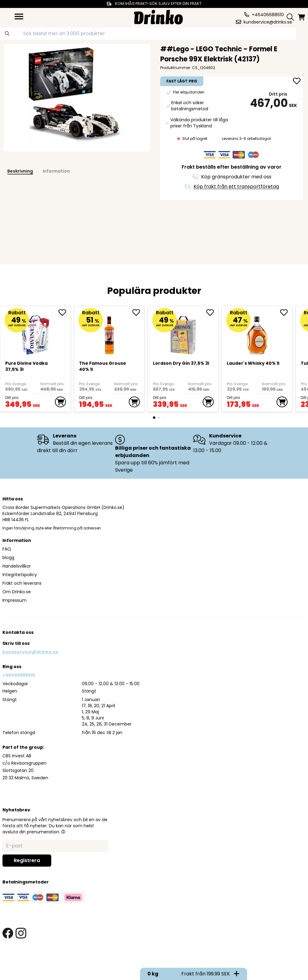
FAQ (7, 549)
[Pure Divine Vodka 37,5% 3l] (36, 333)
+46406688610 (19, 675)
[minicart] (302, 17)
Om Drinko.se (17, 592)
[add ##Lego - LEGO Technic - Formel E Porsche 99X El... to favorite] (297, 82)
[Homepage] (158, 16)
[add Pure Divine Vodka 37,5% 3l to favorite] (64, 313)
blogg (8, 558)
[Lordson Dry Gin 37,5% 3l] (183, 333)
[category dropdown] (19, 16)
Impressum (14, 600)
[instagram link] (21, 933)
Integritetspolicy (20, 575)
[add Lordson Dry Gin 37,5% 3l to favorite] (212, 313)
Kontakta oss (18, 632)
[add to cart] (60, 402)
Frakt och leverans (22, 583)
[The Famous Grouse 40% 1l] (109, 333)
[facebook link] (8, 933)
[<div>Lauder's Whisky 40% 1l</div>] (257, 333)
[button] (63, 832)
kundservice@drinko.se (30, 652)
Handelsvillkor (17, 566)
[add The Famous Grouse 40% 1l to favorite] (138, 313)
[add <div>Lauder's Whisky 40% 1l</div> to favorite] (286, 313)
